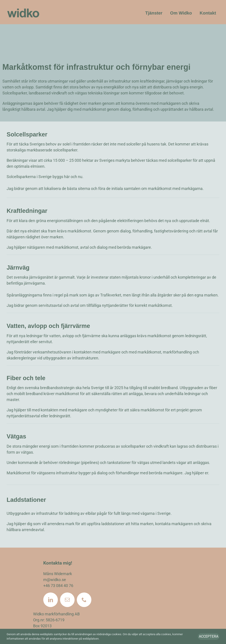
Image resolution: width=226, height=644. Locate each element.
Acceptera (209, 636)
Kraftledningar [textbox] (27, 211)
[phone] (84, 600)
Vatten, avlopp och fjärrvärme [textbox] (48, 326)
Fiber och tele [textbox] (26, 378)
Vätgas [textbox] (16, 436)
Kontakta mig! (58, 563)
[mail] (67, 600)
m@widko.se (55, 580)
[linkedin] (51, 600)
